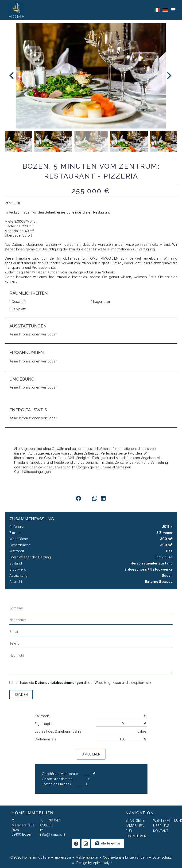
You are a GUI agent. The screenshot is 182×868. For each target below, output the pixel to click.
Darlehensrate (46, 739)
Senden (21, 695)
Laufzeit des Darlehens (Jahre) (59, 731)
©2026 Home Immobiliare (30, 857)
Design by (93, 863)
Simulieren (91, 754)
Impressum (63, 857)
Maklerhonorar (87, 857)
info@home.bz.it (53, 835)
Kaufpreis (42, 716)
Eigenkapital (44, 724)
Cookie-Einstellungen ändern (125, 857)
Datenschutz (162, 857)
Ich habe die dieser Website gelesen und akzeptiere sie (83, 683)
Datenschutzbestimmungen (59, 683)
